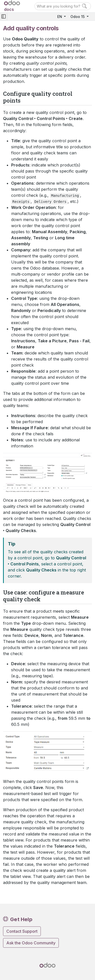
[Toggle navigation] (4, 17)
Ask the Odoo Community (31, 943)
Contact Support (22, 931)
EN (60, 17)
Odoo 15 (78, 17)
